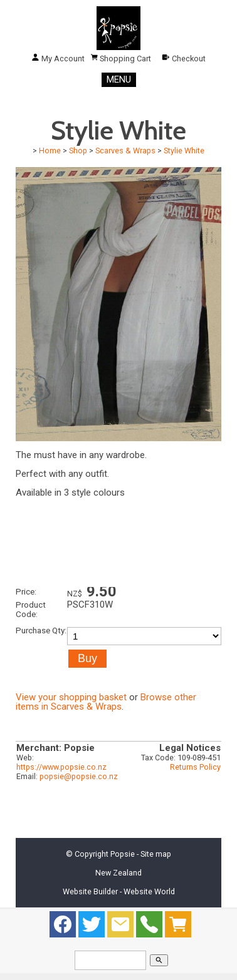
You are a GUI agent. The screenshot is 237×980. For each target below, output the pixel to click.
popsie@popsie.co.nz (79, 776)
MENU (119, 79)
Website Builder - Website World (119, 891)
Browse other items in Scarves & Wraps (106, 702)
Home (50, 151)
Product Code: (31, 609)
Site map (156, 854)
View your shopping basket (71, 697)
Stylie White (184, 151)
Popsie (123, 854)
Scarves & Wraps (125, 151)
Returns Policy (195, 767)
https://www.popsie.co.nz (61, 767)
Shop (78, 151)
